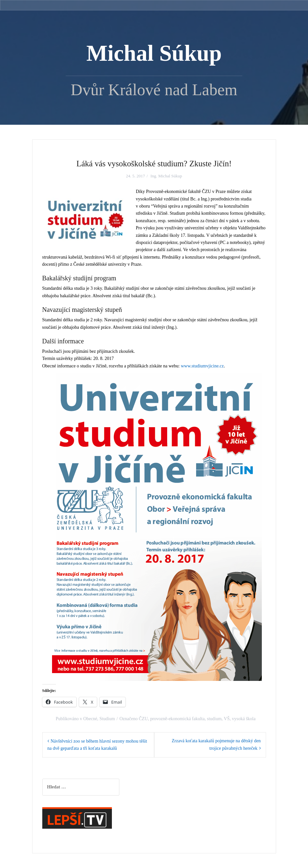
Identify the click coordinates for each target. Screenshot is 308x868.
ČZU (143, 719)
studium (214, 719)
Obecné (90, 719)
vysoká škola (244, 719)
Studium (107, 719)
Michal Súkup (154, 53)
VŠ (227, 719)
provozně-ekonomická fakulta (178, 719)
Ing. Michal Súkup (166, 176)
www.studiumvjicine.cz (202, 366)
